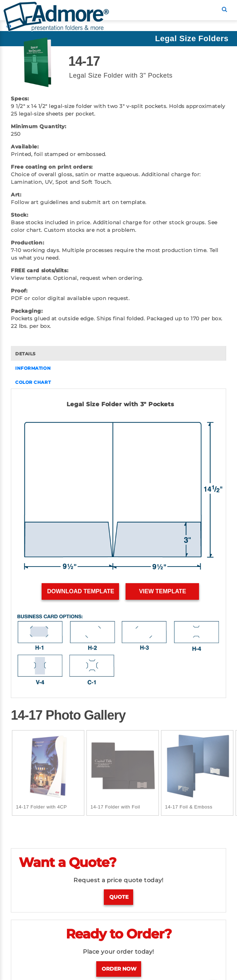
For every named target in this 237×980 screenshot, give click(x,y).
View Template (163, 591)
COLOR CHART (33, 382)
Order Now (119, 969)
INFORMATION (33, 368)
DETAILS (26, 354)
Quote (119, 897)
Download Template (81, 591)
